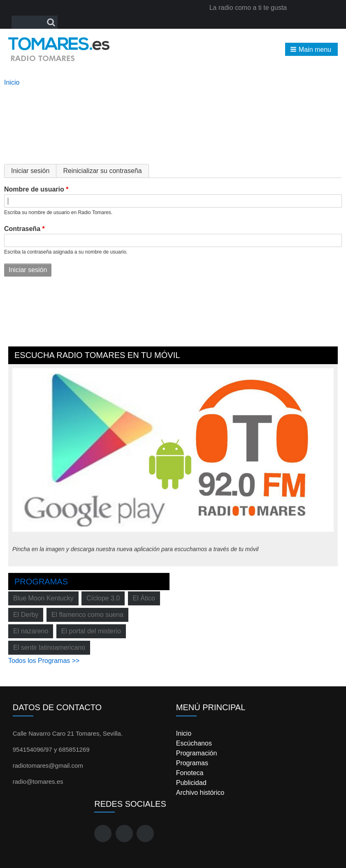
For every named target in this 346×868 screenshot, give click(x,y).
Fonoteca (190, 773)
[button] (311, 49)
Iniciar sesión (34, 171)
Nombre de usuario (34, 189)
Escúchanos (194, 743)
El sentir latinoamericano (49, 648)
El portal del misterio (91, 631)
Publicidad (191, 783)
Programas (41, 582)
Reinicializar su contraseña (102, 171)
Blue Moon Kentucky (43, 598)
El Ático (144, 598)
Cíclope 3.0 (103, 598)
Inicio (12, 82)
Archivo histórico (200, 793)
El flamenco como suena (87, 615)
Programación (197, 753)
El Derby (26, 615)
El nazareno (31, 631)
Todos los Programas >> (44, 661)
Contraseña (22, 229)
